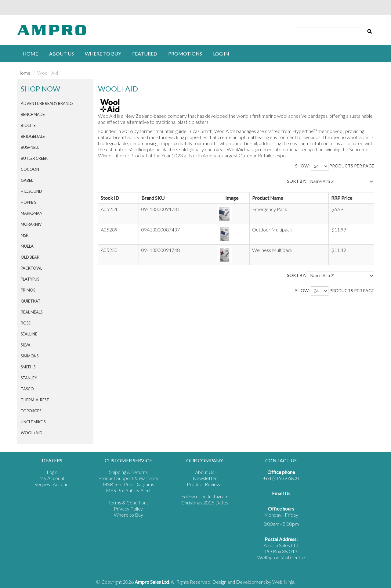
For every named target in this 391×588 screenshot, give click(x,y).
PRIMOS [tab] (28, 290)
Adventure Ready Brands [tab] (47, 103)
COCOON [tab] (30, 169)
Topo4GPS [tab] (31, 411)
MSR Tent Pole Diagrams (128, 484)
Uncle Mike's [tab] (33, 422)
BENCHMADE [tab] (33, 114)
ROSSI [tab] (26, 323)
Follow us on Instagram (205, 496)
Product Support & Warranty (128, 478)
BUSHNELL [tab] (30, 147)
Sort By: (297, 181)
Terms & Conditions (129, 502)
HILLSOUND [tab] (31, 191)
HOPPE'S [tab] (28, 202)
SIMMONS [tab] (30, 356)
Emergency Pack (270, 209)
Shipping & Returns (128, 472)
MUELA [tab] (27, 246)
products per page (352, 166)
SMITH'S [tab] (28, 367)
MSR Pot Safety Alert (128, 490)
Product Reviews (205, 484)
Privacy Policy (128, 509)
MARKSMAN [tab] (32, 213)
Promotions (185, 54)
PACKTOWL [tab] (31, 268)
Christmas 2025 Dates (205, 502)
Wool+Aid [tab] (32, 433)
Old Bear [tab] (30, 257)
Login (52, 472)
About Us (62, 54)
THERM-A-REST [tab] (35, 400)
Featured (145, 54)
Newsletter (205, 478)
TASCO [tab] (27, 389)
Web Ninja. (284, 582)
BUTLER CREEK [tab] (34, 158)
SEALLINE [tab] (29, 334)
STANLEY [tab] (29, 378)
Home (30, 54)
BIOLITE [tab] (28, 125)
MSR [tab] (25, 235)
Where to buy (103, 54)
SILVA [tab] (26, 345)
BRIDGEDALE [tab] (33, 136)
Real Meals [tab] (32, 312)
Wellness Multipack (272, 250)
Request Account (52, 484)
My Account (52, 478)
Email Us (281, 493)
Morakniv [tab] (31, 224)
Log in (221, 54)
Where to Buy (129, 515)
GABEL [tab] (27, 180)
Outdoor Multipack (272, 229)
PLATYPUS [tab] (30, 279)
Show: (302, 166)
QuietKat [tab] (31, 301)
